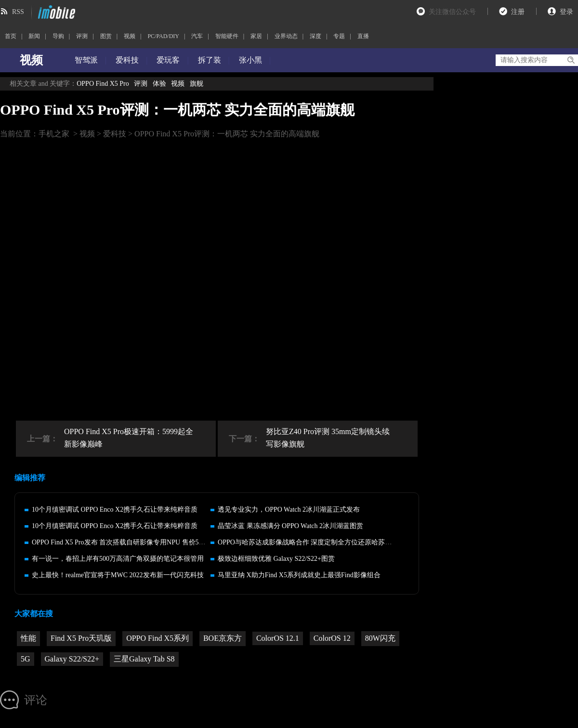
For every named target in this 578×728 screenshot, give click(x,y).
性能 (28, 638)
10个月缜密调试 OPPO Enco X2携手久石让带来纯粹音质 (115, 510)
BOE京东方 (223, 638)
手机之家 (54, 134)
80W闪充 (380, 638)
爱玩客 (168, 60)
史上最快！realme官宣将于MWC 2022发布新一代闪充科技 (118, 575)
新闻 (34, 36)
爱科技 (127, 60)
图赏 (106, 36)
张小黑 (250, 60)
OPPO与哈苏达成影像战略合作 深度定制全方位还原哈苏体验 (308, 542)
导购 (58, 36)
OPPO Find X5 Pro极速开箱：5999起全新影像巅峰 (129, 438)
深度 (315, 36)
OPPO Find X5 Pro (103, 84)
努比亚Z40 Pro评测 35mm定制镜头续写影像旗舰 (328, 438)
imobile (55, 12)
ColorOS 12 (332, 638)
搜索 (571, 60)
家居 (256, 36)
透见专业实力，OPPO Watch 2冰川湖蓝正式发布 (289, 510)
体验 (159, 84)
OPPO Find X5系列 (158, 638)
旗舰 (197, 84)
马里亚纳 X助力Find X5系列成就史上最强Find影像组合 (299, 575)
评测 (82, 36)
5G (26, 659)
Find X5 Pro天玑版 (81, 638)
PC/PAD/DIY (163, 36)
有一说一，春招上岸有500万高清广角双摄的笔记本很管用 (118, 559)
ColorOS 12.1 (278, 638)
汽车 (197, 36)
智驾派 (86, 60)
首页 (11, 36)
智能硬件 (227, 36)
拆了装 (210, 60)
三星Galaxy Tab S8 (144, 659)
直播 (363, 36)
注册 (518, 12)
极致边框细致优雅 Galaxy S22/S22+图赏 (276, 559)
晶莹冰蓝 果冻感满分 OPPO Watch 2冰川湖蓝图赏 (290, 526)
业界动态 (286, 36)
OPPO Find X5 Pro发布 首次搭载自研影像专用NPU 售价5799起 (124, 542)
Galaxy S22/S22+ (72, 659)
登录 (566, 12)
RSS (18, 12)
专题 (339, 36)
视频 (130, 36)
